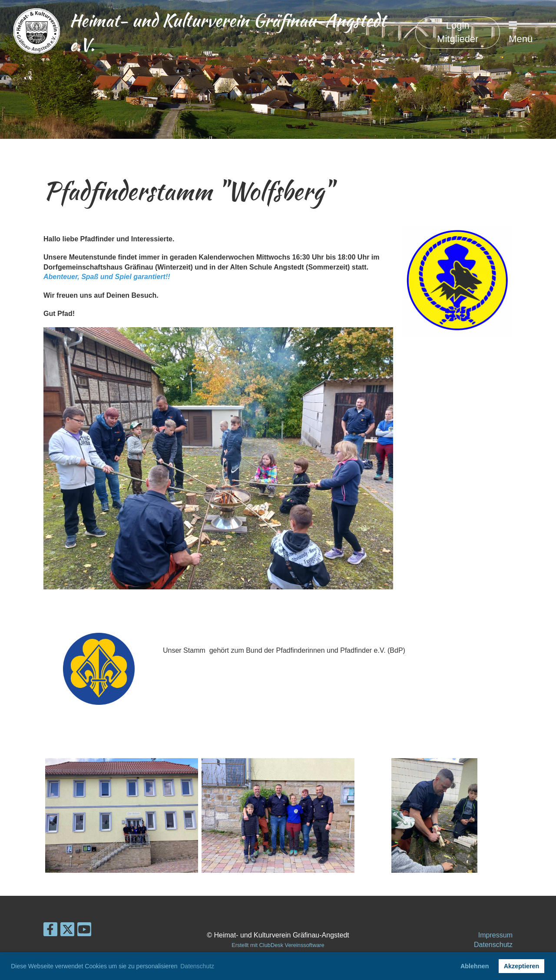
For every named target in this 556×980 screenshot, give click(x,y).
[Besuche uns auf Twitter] (67, 931)
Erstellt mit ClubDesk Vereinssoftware (278, 945)
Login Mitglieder (458, 32)
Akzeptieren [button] (522, 966)
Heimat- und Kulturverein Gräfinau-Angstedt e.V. (228, 33)
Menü (521, 32)
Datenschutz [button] (197, 966)
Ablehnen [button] (475, 966)
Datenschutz (493, 945)
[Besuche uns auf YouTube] (84, 931)
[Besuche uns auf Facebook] (50, 931)
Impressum (495, 935)
